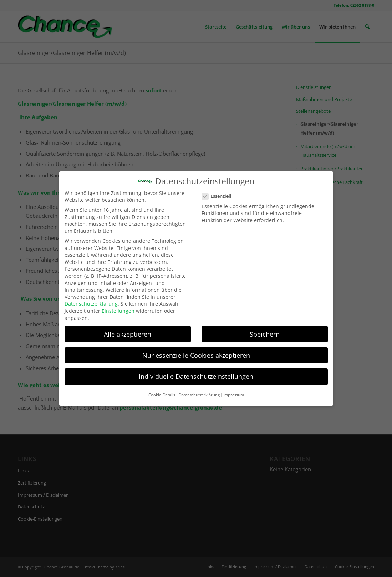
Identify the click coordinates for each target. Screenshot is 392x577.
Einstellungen (118, 307)
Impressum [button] (234, 391)
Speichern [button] (265, 330)
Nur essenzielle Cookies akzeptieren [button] (196, 351)
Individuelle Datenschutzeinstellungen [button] (196, 372)
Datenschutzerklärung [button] (199, 391)
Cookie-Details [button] (162, 391)
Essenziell (220, 193)
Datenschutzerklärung (91, 300)
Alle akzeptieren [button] (128, 330)
